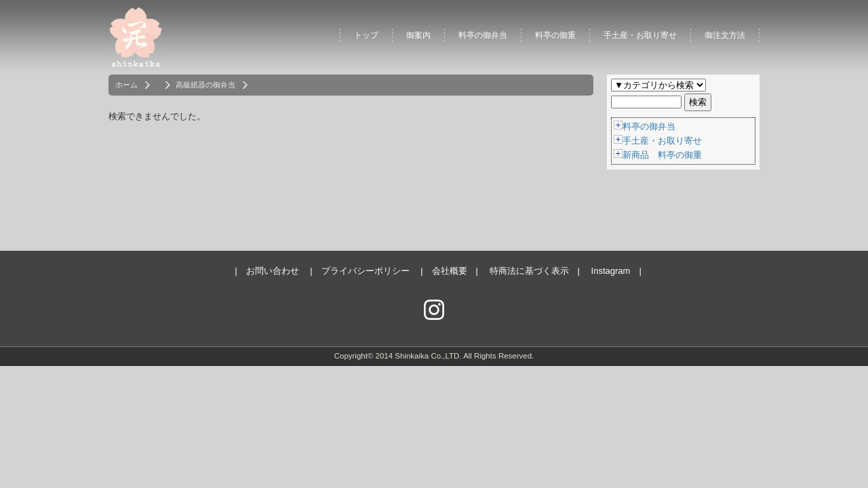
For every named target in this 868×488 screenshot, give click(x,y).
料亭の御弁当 (483, 35)
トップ (366, 35)
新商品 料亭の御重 (662, 155)
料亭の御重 (555, 35)
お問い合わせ (273, 271)
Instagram (611, 271)
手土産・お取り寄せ (640, 35)
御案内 (418, 35)
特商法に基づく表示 (529, 271)
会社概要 (450, 271)
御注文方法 (725, 35)
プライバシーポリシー (366, 271)
